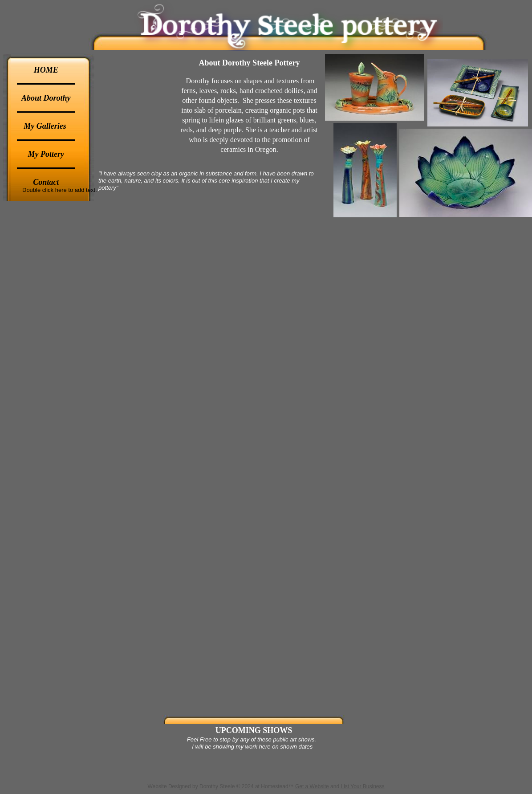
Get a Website (312, 786)
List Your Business (362, 786)
